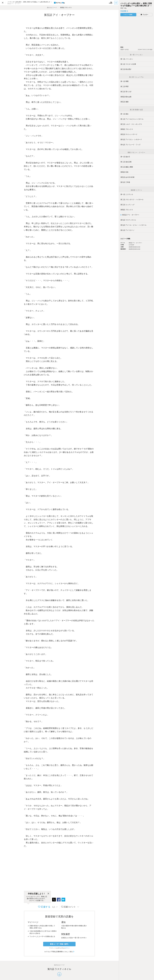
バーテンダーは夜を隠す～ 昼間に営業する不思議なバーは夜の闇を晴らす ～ (136, 5)
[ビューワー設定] (111, 3)
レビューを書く (128, 15)
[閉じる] (48, 894)
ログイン (67, 948)
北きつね (123, 8)
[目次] (116, 3)
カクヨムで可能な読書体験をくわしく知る (59, 952)
